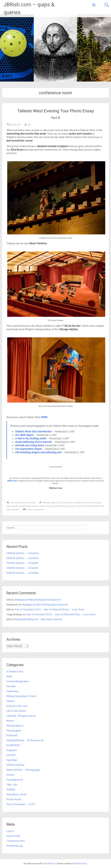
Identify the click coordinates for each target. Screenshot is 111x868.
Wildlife (11, 789)
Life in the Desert (19, 503)
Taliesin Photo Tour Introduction (33, 431)
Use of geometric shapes (28, 449)
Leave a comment (35, 510)
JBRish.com (12, 481)
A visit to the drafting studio (30, 438)
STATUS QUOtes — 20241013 (22, 568)
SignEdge (12, 760)
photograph (61, 506)
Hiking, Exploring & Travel (21, 696)
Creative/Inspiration (18, 681)
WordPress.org (15, 846)
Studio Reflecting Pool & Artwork (33, 442)
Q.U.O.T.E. (11, 755)
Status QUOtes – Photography (23, 770)
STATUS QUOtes (15, 765)
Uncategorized (15, 780)
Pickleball (12, 735)
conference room (83, 503)
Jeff (29, 125)
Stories (32, 503)
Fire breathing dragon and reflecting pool (38, 452)
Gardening (12, 691)
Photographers (15, 726)
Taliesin (82, 506)
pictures (72, 506)
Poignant (12, 750)
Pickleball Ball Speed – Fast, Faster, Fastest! (38, 619)
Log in (10, 831)
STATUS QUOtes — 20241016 (22, 563)
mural (35, 506)
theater (16, 510)
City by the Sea (66, 503)
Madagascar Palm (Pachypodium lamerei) (38, 600)
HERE (44, 417)
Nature (10, 721)
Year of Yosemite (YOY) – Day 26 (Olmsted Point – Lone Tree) (49, 609)
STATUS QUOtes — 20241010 (22, 573)
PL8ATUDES (13, 745)
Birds (9, 676)
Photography (14, 730)
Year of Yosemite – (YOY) (21, 804)
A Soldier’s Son (15, 671)
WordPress (49, 864)
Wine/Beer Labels (16, 794)
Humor (10, 701)
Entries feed (13, 836)
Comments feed (16, 841)
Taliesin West (93, 506)
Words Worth (14, 799)
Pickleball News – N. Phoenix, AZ (25, 740)
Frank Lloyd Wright (22, 506)
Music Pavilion (47, 506)
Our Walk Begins (24, 435)
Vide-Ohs (12, 785)
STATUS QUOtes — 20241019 (22, 558)
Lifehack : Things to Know (21, 716)
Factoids (11, 686)
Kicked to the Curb (17, 706)
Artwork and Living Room (29, 445)
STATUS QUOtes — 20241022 (23, 553)
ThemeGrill (81, 864)
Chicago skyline (50, 503)
